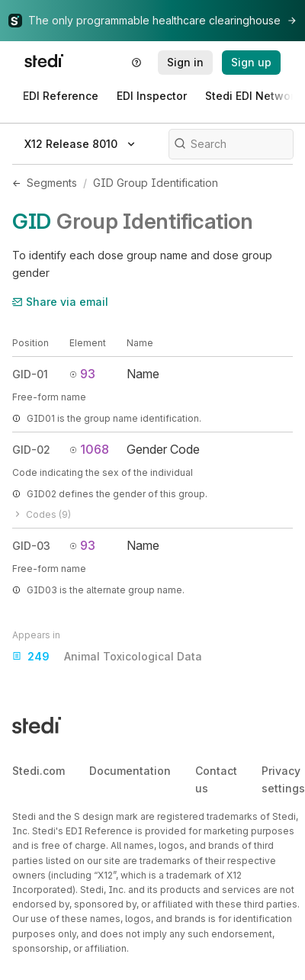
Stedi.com (39, 771)
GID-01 (30, 374)
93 (82, 374)
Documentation (130, 771)
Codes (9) (42, 514)
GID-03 (31, 546)
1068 (89, 449)
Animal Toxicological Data (107, 657)
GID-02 (31, 450)
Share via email (60, 302)
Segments (52, 183)
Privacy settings (283, 779)
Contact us (216, 779)
